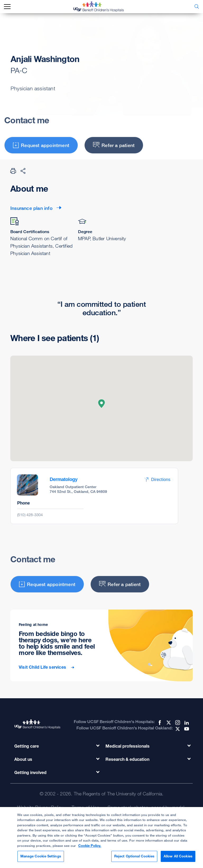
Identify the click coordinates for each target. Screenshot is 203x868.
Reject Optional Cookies (134, 858)
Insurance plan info (31, 208)
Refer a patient (114, 145)
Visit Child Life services (43, 667)
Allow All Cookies (178, 858)
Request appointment (41, 145)
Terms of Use (85, 807)
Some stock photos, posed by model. (147, 807)
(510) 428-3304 (30, 515)
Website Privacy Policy (40, 807)
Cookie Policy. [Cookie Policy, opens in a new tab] (90, 847)
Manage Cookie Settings (41, 858)
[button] (101, 404)
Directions (157, 480)
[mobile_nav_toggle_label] (7, 7)
